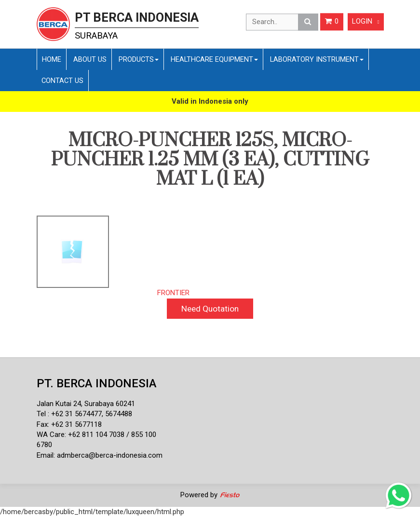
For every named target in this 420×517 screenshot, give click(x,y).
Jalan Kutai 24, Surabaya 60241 (86, 404)
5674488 (119, 414)
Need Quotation (210, 309)
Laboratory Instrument (317, 59)
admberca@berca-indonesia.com (110, 455)
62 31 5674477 (79, 414)
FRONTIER (173, 293)
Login (366, 22)
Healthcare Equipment (214, 59)
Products (139, 59)
